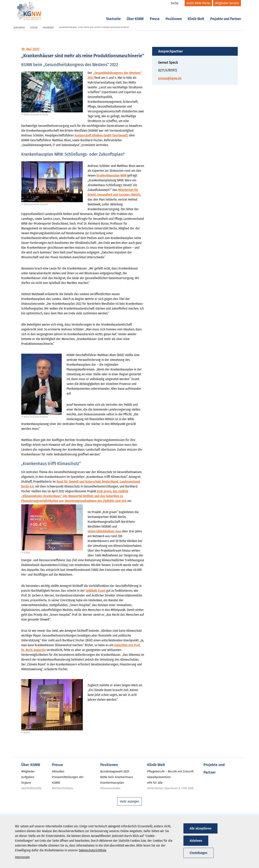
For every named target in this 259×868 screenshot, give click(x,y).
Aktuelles (48, 27)
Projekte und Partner (226, 14)
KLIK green (104, 491)
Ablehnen (196, 841)
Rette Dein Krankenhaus (117, 777)
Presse (155, 14)
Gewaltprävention (159, 777)
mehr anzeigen (129, 801)
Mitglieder (28, 771)
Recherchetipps (62, 788)
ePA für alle (155, 783)
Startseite (113, 14)
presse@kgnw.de (170, 78)
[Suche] (177, 3)
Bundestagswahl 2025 (115, 771)
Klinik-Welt (196, 14)
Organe (26, 783)
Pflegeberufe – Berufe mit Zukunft (170, 771)
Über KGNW (135, 14)
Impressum (22, 857)
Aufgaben (28, 777)
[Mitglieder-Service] (227, 3)
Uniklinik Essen (96, 591)
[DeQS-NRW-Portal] (198, 3)
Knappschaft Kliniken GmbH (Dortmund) (101, 135)
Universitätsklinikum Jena (104, 531)
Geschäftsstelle (31, 788)
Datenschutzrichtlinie (93, 850)
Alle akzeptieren (200, 828)
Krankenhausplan (112, 783)
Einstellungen (198, 853)
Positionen (174, 14)
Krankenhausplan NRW (111, 175)
